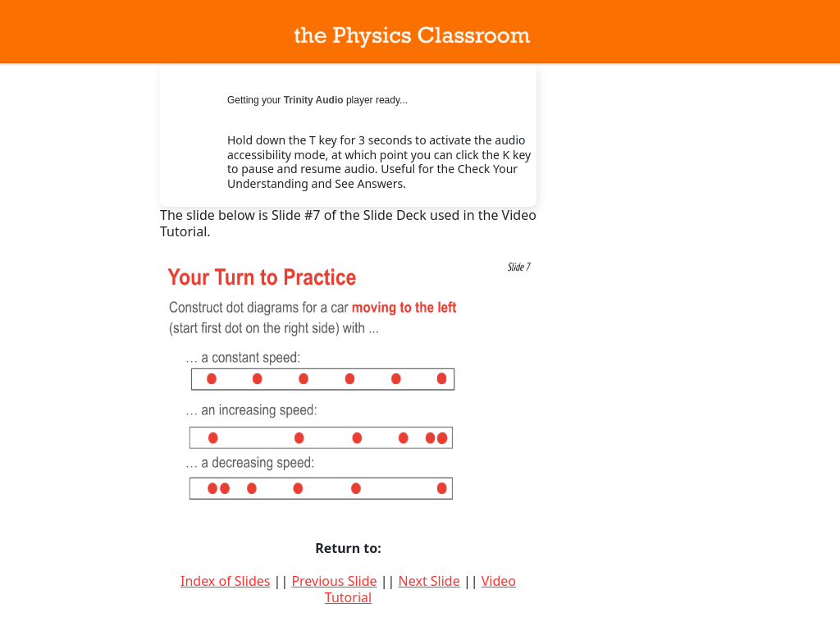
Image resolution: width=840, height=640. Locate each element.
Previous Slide (334, 581)
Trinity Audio (314, 100)
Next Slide (429, 581)
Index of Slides (225, 581)
